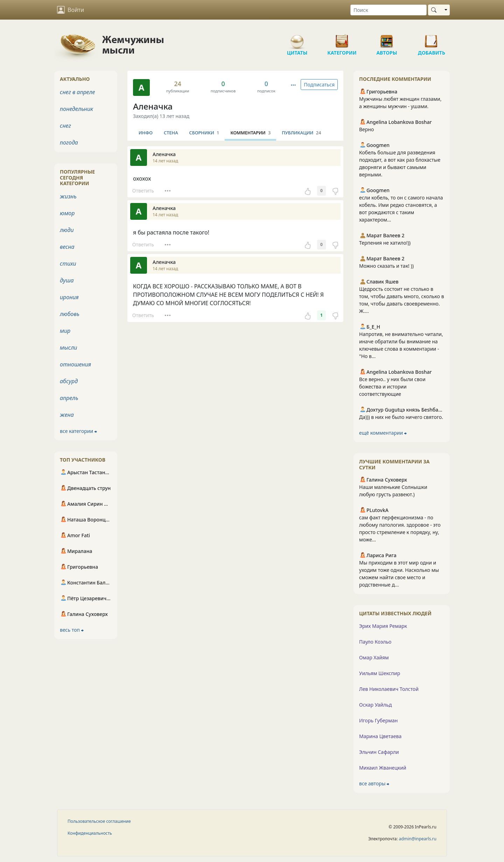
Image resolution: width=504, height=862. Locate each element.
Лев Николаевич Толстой (389, 689)
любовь (70, 314)
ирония (69, 297)
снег (65, 126)
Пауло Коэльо (375, 642)
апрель (69, 398)
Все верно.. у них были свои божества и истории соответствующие (392, 387)
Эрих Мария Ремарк (383, 626)
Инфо (146, 133)
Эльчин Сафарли (379, 752)
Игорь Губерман (378, 720)
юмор (67, 213)
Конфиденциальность (90, 833)
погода (69, 142)
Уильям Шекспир (380, 673)
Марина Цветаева (380, 736)
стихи (68, 264)
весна (67, 247)
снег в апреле (77, 92)
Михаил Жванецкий (383, 768)
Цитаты (297, 38)
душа (67, 280)
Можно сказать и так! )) (386, 266)
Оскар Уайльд (375, 705)
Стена (171, 133)
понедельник (76, 109)
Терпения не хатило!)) (385, 243)
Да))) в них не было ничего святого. (401, 417)
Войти (71, 10)
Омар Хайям (374, 657)
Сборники (204, 133)
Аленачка (153, 106)
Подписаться (319, 85)
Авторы (387, 38)
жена (67, 415)
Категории (342, 38)
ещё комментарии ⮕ (383, 433)
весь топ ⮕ (72, 630)
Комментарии (250, 133)
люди (67, 230)
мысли (68, 348)
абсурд (69, 381)
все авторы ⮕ (374, 783)
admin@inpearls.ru (418, 839)
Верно (366, 129)
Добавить (432, 38)
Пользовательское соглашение (99, 821)
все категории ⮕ (78, 431)
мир (65, 331)
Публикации (301, 133)
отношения (75, 364)
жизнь (68, 196)
